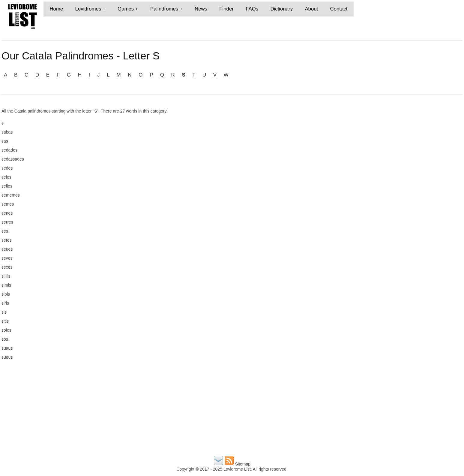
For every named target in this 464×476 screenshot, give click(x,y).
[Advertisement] (388, 151)
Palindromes (164, 9)
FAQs (252, 9)
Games (126, 9)
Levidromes (88, 9)
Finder (226, 9)
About (311, 9)
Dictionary (281, 9)
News (201, 9)
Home (56, 9)
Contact (339, 9)
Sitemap (243, 464)
